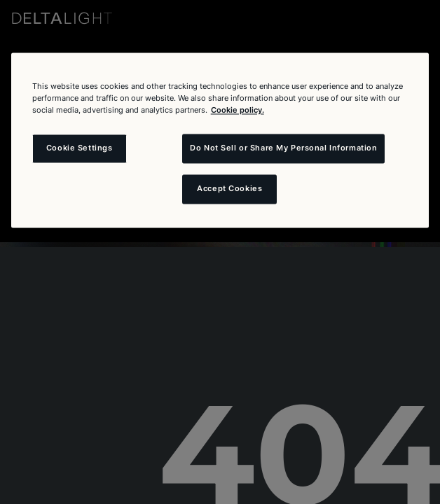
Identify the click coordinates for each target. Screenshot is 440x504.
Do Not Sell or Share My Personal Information (283, 148)
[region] (220, 140)
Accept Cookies (229, 189)
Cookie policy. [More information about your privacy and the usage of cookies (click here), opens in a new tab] (238, 111)
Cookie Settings (80, 148)
